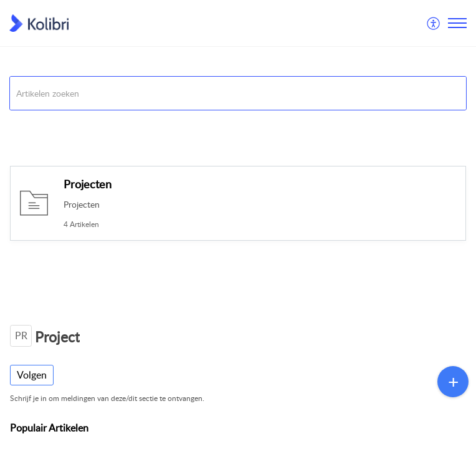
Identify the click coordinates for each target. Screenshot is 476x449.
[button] (434, 23)
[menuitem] (434, 23)
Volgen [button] (32, 375)
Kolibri (21, 126)
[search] (238, 93)
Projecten (88, 184)
